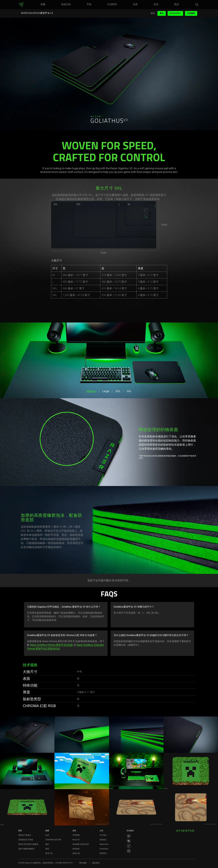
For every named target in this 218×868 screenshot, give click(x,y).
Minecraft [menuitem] (175, 13)
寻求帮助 (76, 835)
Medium (91, 391)
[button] (197, 5)
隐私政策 (96, 863)
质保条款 (76, 849)
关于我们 (103, 835)
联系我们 (103, 853)
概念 (47, 844)
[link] (21, 5)
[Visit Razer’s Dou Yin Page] (129, 846)
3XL (129, 391)
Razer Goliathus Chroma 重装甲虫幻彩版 (52, 645)
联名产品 (49, 853)
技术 (47, 835)
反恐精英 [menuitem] (191, 13)
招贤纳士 (103, 840)
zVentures (104, 849)
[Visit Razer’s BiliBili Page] (129, 851)
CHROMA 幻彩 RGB (53, 840)
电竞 (47, 849)
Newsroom (104, 844)
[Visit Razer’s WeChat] (129, 841)
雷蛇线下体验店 (25, 835)
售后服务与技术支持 (81, 844)
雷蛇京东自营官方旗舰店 (28, 844)
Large (106, 391)
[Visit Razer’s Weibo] (129, 836)
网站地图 (83, 863)
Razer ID (76, 840)
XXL (118, 391)
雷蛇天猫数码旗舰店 (26, 849)
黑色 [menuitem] (162, 13)
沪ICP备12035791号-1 (64, 863)
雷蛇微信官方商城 (26, 840)
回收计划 (76, 853)
